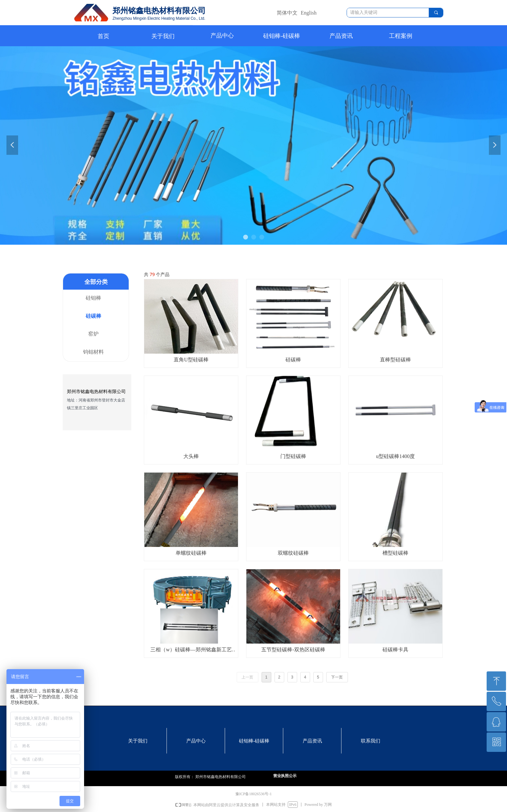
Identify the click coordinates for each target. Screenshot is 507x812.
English (309, 13)
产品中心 (222, 36)
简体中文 (287, 13)
